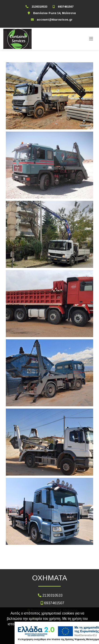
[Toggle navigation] (91, 39)
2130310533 (39, 7)
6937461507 (66, 7)
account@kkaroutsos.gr (55, 20)
